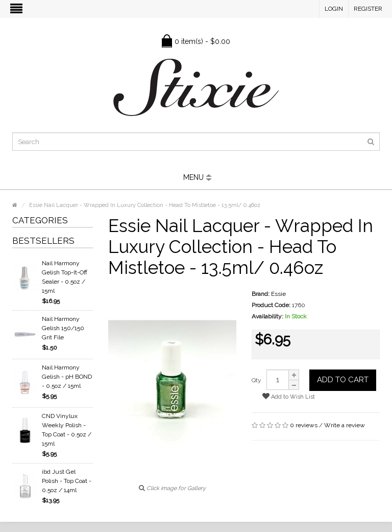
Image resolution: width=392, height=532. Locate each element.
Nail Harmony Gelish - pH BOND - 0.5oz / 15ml (67, 377)
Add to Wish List (289, 396)
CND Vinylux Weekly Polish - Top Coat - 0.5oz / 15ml (67, 430)
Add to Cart (343, 380)
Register (368, 9)
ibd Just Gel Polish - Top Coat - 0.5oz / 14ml (67, 481)
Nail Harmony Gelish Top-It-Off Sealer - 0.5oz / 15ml (65, 277)
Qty (256, 380)
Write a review (345, 425)
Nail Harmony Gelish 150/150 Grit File (63, 328)
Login (334, 9)
